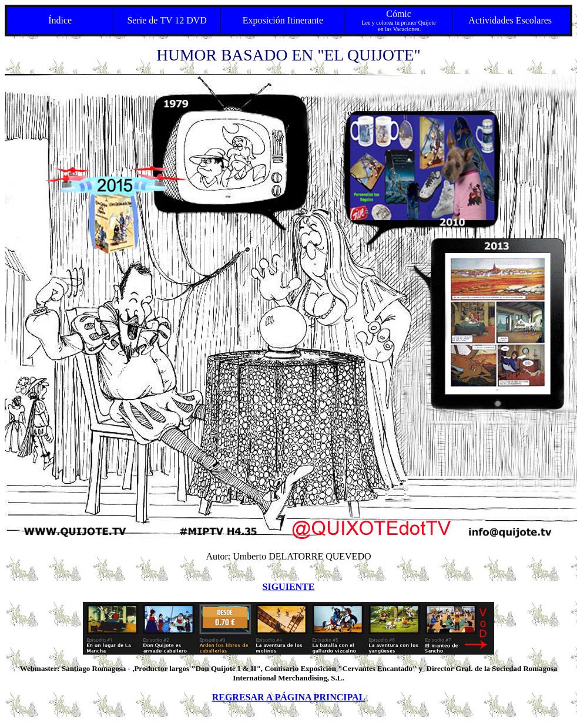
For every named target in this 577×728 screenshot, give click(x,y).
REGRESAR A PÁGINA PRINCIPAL (289, 697)
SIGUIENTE (289, 587)
